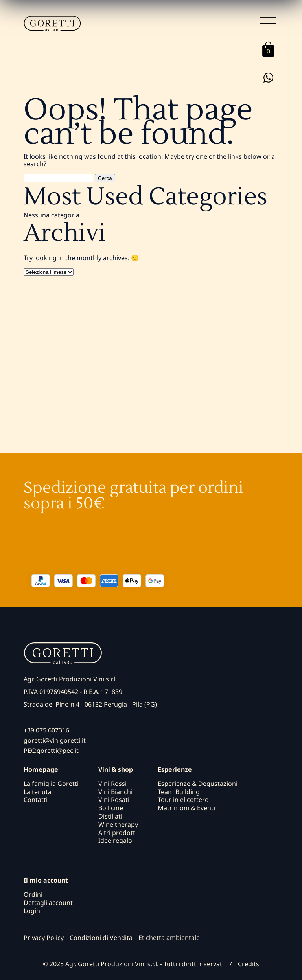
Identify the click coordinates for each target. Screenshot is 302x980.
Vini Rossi (112, 784)
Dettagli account (48, 903)
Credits (249, 964)
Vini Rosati (114, 800)
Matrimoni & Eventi (186, 808)
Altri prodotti (118, 833)
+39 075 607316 (46, 730)
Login (32, 911)
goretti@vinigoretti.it (55, 740)
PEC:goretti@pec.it (51, 751)
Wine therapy (118, 824)
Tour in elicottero (183, 800)
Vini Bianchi (115, 792)
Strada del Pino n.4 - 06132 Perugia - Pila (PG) (90, 704)
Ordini (33, 894)
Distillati (110, 816)
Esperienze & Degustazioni (198, 784)
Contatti (36, 800)
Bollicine (111, 808)
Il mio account (46, 880)
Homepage (41, 770)
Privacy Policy (44, 938)
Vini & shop (116, 770)
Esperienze (175, 770)
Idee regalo (115, 841)
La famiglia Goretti (51, 784)
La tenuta (38, 792)
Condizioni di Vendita (101, 938)
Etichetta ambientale (169, 938)
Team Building (179, 792)
